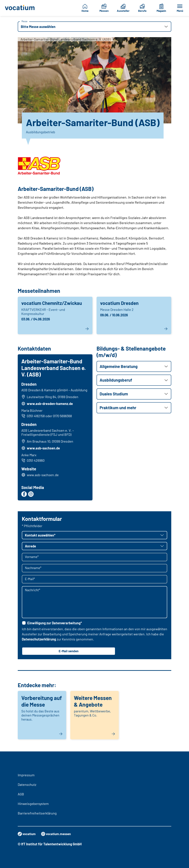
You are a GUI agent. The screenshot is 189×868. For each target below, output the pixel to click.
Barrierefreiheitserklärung (37, 813)
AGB (21, 794)
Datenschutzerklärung (39, 640)
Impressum (26, 775)
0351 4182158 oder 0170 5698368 (47, 416)
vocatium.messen (58, 834)
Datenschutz (27, 784)
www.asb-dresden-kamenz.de (50, 404)
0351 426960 (33, 461)
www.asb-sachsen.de (44, 449)
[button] (94, 27)
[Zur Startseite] (20, 8)
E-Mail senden (69, 652)
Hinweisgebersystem (33, 804)
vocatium (27, 834)
